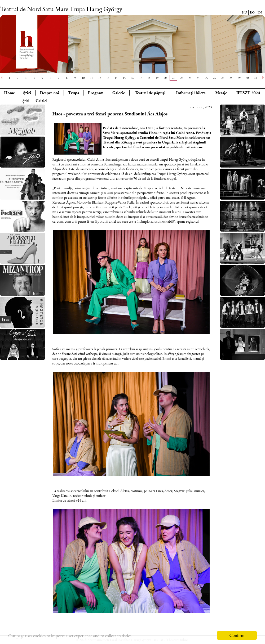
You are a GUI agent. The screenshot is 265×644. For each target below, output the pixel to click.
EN (260, 12)
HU (244, 12)
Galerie (119, 93)
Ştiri (27, 93)
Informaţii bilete (191, 93)
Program (96, 93)
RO (252, 12)
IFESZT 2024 (248, 93)
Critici (41, 101)
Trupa (74, 93)
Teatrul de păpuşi (150, 93)
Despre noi (50, 93)
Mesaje (221, 93)
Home (10, 93)
